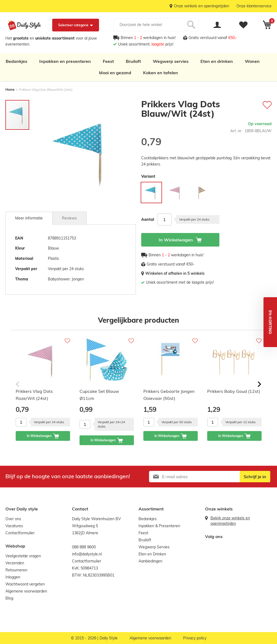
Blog (9, 598)
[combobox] (156, 25)
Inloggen (13, 577)
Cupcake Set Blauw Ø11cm (99, 395)
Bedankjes (17, 61)
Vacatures (14, 526)
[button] (270, 322)
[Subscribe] (255, 477)
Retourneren (16, 570)
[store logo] (24, 25)
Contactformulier (20, 533)
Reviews (69, 218)
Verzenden (15, 563)
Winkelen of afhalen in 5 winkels (175, 273)
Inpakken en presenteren (65, 61)
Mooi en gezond (115, 73)
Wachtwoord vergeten (25, 584)
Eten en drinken (217, 61)
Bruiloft (133, 61)
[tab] (29, 218)
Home (10, 90)
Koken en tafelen (161, 73)
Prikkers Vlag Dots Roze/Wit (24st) (34, 395)
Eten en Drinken (152, 554)
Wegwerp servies (171, 61)
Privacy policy (195, 638)
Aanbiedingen (150, 561)
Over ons (13, 519)
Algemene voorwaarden (26, 591)
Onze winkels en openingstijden (202, 6)
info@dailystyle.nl (87, 554)
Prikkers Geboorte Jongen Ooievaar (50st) (169, 395)
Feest (108, 61)
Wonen (252, 61)
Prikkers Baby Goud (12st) (234, 391)
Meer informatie (29, 218)
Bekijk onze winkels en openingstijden (230, 521)
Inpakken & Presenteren (159, 526)
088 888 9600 (84, 547)
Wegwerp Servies (154, 547)
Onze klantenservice (254, 6)
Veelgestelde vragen (23, 556)
